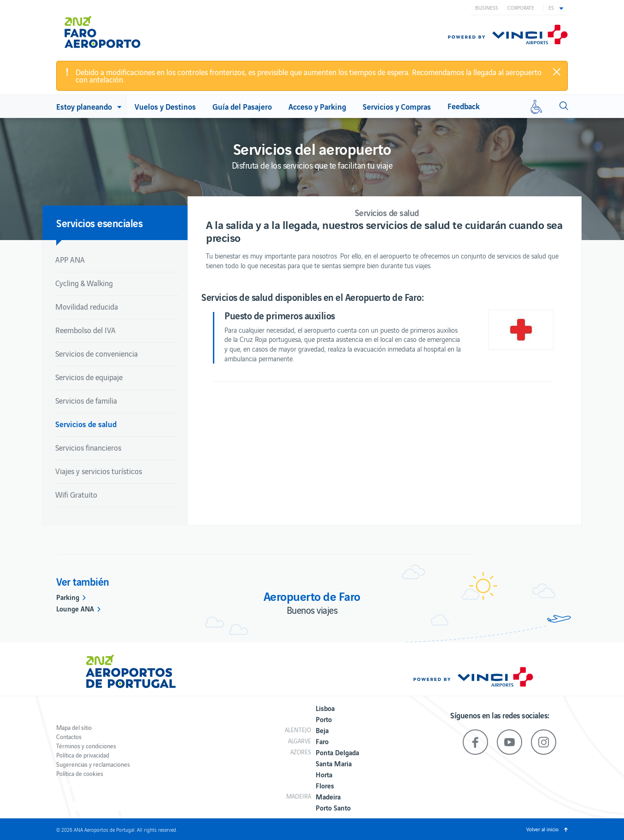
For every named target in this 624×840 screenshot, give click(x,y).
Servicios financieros (88, 447)
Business (487, 7)
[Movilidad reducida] (536, 106)
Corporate (521, 7)
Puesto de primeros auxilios (280, 315)
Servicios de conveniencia (97, 353)
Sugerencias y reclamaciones (93, 764)
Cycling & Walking (84, 283)
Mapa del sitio (74, 727)
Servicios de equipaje (89, 377)
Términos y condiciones (86, 746)
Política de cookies (80, 773)
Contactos (69, 737)
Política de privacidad (83, 755)
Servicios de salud (86, 424)
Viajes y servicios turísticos (99, 471)
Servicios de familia (86, 400)
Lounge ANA (75, 608)
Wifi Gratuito (76, 494)
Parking (68, 597)
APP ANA (70, 259)
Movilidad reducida (87, 306)
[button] (556, 7)
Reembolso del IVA (85, 330)
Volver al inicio (542, 829)
